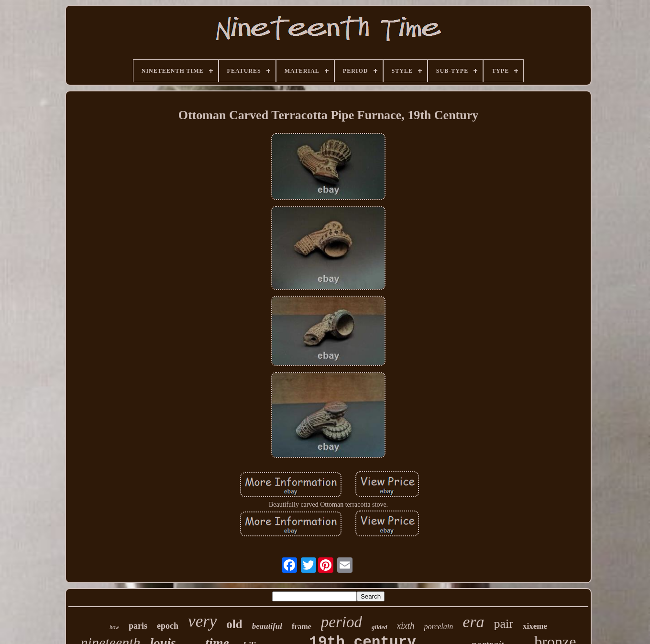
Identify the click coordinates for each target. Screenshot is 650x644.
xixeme (535, 626)
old (234, 624)
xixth (406, 626)
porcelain (438, 627)
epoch (168, 626)
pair (504, 624)
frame (302, 627)
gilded (380, 627)
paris (138, 626)
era (473, 622)
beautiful (267, 626)
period (342, 622)
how (114, 627)
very (202, 621)
